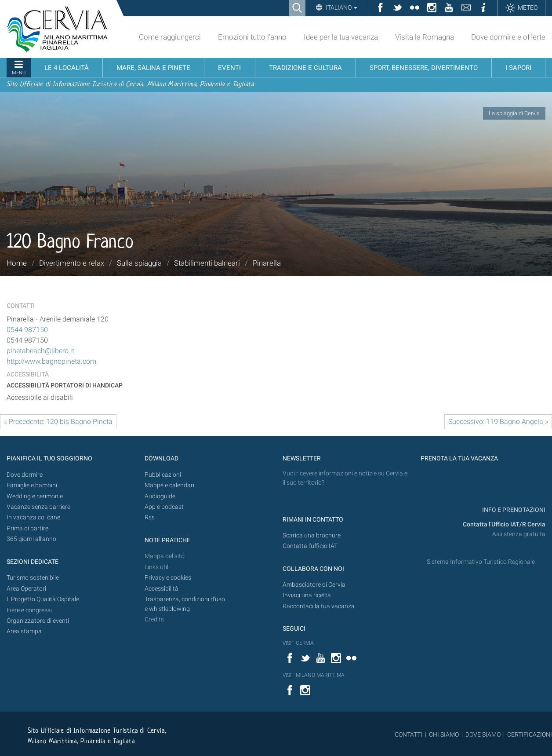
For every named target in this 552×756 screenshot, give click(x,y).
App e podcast (164, 507)
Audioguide (160, 496)
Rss (150, 517)
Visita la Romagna (425, 37)
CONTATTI (409, 734)
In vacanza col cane (33, 517)
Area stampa (24, 631)
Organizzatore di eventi (38, 621)
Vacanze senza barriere (38, 507)
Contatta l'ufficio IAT (310, 546)
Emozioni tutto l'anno (252, 37)
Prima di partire (27, 528)
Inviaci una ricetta (307, 595)
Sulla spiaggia (139, 263)
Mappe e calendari (169, 485)
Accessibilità (162, 589)
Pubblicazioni (163, 475)
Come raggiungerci (170, 37)
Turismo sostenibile (33, 578)
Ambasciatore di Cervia (314, 585)
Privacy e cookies (168, 578)
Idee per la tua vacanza (341, 37)
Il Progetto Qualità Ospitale (43, 599)
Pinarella (267, 263)
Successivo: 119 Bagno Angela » (498, 422)
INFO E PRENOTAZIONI (513, 510)
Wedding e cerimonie (35, 496)
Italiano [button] (341, 7)
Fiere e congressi (29, 610)
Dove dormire (25, 475)
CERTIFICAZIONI (530, 734)
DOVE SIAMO (482, 734)
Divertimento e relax (72, 263)
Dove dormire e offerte (508, 37)
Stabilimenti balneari (207, 263)
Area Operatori (26, 589)
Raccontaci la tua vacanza (319, 606)
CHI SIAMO (444, 734)
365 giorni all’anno (31, 539)
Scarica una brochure (312, 535)
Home (17, 263)
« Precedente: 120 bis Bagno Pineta (58, 422)
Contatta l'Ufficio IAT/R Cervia (504, 524)
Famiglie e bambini (32, 485)
